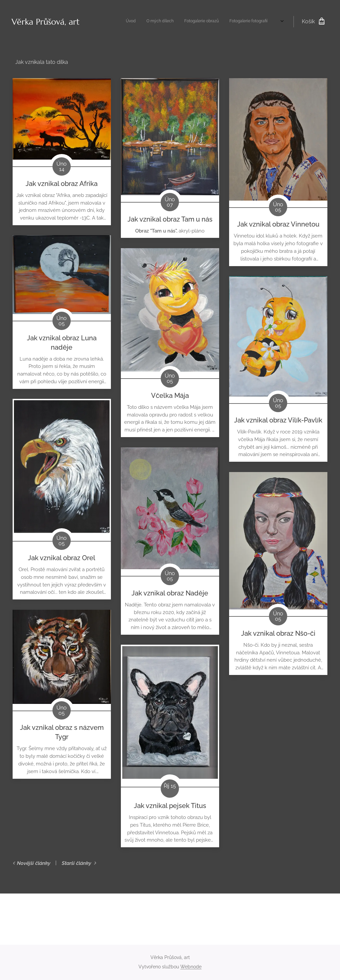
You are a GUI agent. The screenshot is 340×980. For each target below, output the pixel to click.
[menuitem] (220, 22)
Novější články (34, 863)
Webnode (191, 967)
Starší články (77, 863)
